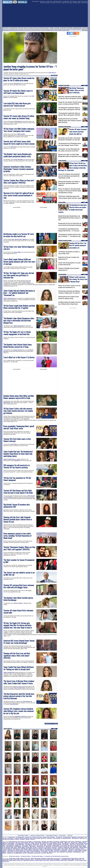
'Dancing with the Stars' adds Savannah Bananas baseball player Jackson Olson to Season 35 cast (18, 519)
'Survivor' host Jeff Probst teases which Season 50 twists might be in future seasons (19, 143)
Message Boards (77, 3)
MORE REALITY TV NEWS (51, 724)
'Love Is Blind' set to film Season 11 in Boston (19, 357)
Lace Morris (71, 850)
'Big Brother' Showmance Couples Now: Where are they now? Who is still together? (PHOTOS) (70, 97)
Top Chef (56, 30)
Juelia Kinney (36, 850)
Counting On (85, 28)
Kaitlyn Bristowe (64, 842)
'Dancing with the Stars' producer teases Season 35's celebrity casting (69, 297)
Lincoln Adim (43, 845)
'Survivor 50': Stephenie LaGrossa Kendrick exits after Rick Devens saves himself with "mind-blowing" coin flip (69, 176)
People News (42, 1)
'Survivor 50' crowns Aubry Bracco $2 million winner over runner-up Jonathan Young (19, 117)
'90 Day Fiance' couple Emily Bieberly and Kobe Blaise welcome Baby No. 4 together (19, 307)
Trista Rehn (72, 844)
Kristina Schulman (48, 849)
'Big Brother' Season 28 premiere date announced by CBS (17, 506)
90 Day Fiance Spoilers (15, 856)
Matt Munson (37, 851)
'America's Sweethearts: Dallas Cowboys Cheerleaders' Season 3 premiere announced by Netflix (18, 169)
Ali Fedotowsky (53, 843)
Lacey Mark (51, 851)
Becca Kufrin (21, 842)
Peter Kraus (54, 848)
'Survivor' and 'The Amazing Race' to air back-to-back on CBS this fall (70, 264)
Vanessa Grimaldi (74, 847)
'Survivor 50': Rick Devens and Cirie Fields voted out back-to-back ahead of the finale (18, 492)
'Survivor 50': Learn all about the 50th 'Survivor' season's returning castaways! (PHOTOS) (70, 103)
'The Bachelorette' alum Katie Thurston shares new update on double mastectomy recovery (72, 208)
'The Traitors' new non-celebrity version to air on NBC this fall (19, 574)
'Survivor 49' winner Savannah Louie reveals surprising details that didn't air (78, 132)
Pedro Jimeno (27, 282)
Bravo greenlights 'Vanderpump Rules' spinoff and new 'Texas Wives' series (19, 427)
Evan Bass (35, 848)
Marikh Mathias (18, 847)
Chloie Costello (18, 603)
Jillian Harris (67, 843)
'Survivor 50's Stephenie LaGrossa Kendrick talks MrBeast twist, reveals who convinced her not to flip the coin (18, 711)
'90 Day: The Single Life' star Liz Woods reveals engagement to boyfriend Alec (17, 333)
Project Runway (6, 30)
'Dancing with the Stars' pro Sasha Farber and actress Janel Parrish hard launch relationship (70, 224)
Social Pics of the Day (56, 3)
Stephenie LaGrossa (21, 716)
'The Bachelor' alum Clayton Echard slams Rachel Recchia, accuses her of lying (18, 346)
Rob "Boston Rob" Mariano (19, 239)
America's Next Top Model (39, 28)
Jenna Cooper (25, 846)
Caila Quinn (78, 849)
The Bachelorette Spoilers (38, 856)
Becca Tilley (71, 849)
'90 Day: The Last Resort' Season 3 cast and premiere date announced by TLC (69, 286)
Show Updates (35, 1)
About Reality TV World (23, 836)
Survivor (39, 30)
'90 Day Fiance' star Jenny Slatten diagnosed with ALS (19, 248)
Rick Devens (32, 496)
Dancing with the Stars (13, 29)
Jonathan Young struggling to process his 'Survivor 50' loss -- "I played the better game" (30, 68)
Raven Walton (69, 852)
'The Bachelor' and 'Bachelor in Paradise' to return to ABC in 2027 (69, 253)
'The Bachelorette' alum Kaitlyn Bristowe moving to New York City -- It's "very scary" (69, 230)
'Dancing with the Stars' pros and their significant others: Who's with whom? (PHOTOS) (17, 656)
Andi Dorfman (78, 842)
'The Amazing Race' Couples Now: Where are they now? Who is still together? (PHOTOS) (69, 109)
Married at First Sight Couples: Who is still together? (62, 860)
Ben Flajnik (32, 843)
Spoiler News (49, 1)
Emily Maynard (25, 843)
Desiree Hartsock (11, 843)
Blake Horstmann (57, 845)
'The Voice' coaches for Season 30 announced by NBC (19, 561)
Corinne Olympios (79, 850)
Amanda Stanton (20, 850)
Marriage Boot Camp (62, 29)
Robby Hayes (27, 852)
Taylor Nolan (10, 851)
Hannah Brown (29, 845)
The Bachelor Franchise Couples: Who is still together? (47, 859)
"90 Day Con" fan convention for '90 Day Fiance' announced (17, 479)
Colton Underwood (13, 842)
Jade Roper (41, 848)
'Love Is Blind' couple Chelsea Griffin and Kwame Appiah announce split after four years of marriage (19, 262)
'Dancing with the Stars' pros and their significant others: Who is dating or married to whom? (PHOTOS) (70, 120)
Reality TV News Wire (83, 1)
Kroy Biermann (14, 704)
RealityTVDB (66, 1)
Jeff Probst (14, 147)
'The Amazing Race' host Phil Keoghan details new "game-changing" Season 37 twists (70, 144)
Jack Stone (57, 851)
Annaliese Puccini (41, 847)
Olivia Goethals (56, 846)
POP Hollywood (73, 1)
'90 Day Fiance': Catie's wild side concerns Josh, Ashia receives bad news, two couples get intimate (18, 411)
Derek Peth (16, 851)
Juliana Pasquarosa (19, 326)
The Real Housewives (14, 30)
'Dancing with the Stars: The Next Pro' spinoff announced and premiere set (78, 245)
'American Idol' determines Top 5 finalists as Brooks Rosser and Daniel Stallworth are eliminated (69, 183)
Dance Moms (5, 29)
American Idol (20, 28)
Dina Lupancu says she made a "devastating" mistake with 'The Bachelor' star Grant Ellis (69, 139)
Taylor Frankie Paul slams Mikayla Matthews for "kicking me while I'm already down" (19, 668)
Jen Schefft (50, 844)
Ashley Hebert (38, 843)
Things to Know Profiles (67, 3)
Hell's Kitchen (32, 29)
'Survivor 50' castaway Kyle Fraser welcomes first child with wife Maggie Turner (19, 586)
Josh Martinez (30, 853)
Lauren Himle (64, 850)
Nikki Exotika (21, 134)
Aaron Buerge (65, 844)
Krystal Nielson (25, 847)
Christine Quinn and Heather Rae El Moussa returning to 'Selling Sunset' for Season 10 (69, 292)
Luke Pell (33, 852)
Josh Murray (61, 848)
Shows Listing (84, 3)
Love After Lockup (53, 29)
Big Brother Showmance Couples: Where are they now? (36, 860)
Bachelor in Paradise (49, 28)
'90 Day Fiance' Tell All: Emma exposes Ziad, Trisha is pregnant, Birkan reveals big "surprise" (70, 197)
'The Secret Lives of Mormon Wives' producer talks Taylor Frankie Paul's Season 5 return (19, 682)
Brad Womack (45, 843)
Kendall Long (18, 846)
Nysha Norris (33, 847)
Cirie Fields (14, 444)
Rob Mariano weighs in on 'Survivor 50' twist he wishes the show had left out (19, 235)
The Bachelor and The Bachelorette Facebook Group (56, 856)
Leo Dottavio (50, 845)
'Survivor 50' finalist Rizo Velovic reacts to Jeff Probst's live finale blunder (18, 92)
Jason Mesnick (74, 843)
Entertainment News (58, 1)
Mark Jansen (37, 853)
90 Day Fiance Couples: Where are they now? (20, 858)
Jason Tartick (73, 845)
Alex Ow (24, 853)
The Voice (60, 30)
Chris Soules (71, 842)
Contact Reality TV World (52, 836)
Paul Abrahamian (77, 852)
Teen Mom (43, 30)
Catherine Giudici (83, 848)
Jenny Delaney (40, 846)
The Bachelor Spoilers (26, 856)
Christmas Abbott (18, 853)
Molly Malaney (17, 849)
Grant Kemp (45, 852)
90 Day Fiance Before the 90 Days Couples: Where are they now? (46, 858)
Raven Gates (23, 851)
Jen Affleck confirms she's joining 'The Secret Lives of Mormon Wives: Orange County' (69, 303)
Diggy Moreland (19, 852)
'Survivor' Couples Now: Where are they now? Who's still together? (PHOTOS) (19, 182)
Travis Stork (27, 844)
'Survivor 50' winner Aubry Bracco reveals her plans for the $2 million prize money (19, 79)
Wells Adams (14, 848)
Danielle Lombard (57, 849)
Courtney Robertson (8, 849)
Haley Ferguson (11, 850)
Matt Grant (5, 844)
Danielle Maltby (21, 848)
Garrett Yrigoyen (81, 845)
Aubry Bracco (52, 73)
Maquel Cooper (32, 846)
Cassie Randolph (79, 844)
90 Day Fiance (5, 28)
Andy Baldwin (11, 844)
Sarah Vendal (44, 851)
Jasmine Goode (30, 851)
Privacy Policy (62, 836)
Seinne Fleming (48, 846)
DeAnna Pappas (82, 843)
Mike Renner (7, 403)
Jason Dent (44, 853)
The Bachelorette (64, 28)
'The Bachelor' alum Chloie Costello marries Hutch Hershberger (18, 599)
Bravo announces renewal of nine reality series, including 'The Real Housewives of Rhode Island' (17, 536)
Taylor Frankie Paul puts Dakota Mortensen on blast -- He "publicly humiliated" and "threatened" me (19, 293)
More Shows (85, 30)
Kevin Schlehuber (61, 852)
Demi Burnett (36, 845)
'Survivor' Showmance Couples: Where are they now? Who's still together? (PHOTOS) (19, 548)
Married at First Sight (71, 29)
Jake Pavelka (60, 843)
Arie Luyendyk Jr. (29, 842)
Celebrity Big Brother (77, 28)
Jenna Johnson (52, 852)
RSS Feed (70, 836)
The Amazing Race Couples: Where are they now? (73, 858)
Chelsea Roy (49, 847)
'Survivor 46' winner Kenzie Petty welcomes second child (18, 612)
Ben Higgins (56, 842)
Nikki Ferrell (76, 848)
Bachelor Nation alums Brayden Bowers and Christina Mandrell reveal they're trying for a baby (69, 218)
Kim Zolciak (26, 701)
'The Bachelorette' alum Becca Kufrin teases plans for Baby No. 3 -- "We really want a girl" (70, 235)
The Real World (75, 838)
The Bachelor (57, 28)
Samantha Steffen (49, 850)
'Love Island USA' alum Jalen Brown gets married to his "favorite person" (17, 105)
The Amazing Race (13, 28)
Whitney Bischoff (68, 848)
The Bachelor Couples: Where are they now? (71, 859)
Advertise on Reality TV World (37, 836)
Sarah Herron (39, 852)
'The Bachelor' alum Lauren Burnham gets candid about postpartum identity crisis (17, 155)
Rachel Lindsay (37, 842)
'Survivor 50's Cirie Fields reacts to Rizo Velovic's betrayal (17, 440)
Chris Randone (66, 845)
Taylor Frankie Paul (9, 298)
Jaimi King (70, 851)
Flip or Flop (26, 29)
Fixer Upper (21, 29)
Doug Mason (17, 461)
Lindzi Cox (42, 850)
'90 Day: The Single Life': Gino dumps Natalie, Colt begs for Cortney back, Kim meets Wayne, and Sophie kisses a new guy (70, 191)
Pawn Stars (50, 838)
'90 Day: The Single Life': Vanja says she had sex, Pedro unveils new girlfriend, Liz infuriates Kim (19, 275)
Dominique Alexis (77, 851)
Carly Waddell (29, 848)
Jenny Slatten (17, 252)
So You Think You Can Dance (30, 30)
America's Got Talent (28, 28)
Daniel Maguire (63, 851)
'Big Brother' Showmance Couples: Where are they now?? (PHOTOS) (77, 90)
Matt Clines (50, 853)
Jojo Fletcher (50, 842)
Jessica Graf (10, 853)
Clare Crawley (65, 849)
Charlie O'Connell (35, 844)
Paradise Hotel (84, 29)
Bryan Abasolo (66, 847)
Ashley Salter (57, 850)
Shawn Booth (48, 848)
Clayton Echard (18, 350)
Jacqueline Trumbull (57, 847)
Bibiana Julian (78, 846)
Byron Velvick (43, 844)
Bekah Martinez (10, 847)
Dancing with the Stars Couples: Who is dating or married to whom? (18, 859)
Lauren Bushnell (6, 848)
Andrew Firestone (57, 844)
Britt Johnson (71, 846)
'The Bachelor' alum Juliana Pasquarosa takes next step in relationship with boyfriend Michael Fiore (19, 321)
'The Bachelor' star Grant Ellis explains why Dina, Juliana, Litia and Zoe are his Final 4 (69, 150)
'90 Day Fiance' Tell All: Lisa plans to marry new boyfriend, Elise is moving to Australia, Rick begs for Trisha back (73, 167)
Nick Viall (44, 842)
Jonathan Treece (11, 852)
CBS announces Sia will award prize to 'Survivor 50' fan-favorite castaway (17, 466)
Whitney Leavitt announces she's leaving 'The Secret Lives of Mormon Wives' (78, 279)
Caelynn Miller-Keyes (20, 845)
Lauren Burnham (18, 160)
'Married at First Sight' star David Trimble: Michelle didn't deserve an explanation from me (70, 155)
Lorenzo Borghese (20, 844)
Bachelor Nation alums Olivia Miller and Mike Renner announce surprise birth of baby (19, 397)
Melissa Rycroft (32, 849)
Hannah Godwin (10, 845)
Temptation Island (50, 30)
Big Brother (70, 28)
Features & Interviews (45, 3)
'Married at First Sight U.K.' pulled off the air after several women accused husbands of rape (19, 195)
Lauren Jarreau (64, 846)
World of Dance (66, 30)
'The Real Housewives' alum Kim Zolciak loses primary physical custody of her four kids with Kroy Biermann (19, 696)
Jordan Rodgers (83, 847)
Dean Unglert (39, 849)
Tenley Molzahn (24, 849)
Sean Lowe (18, 843)
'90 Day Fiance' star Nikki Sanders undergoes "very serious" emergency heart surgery (19, 130)
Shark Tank (21, 30)
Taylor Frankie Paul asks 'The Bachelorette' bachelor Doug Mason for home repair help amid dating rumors (18, 454)
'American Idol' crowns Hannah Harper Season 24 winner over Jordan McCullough (19, 642)
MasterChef (78, 29)
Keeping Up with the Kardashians (42, 29)
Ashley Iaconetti (28, 850)
